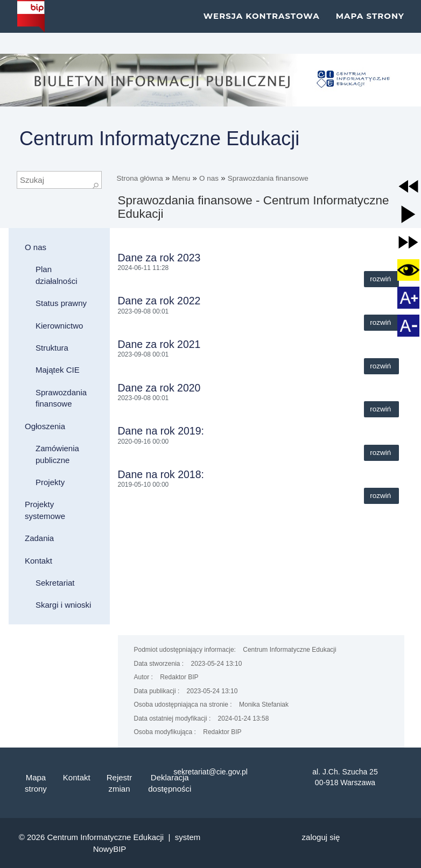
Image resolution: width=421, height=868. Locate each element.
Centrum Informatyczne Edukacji (159, 138)
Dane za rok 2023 (159, 258)
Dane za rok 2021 (159, 344)
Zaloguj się (321, 837)
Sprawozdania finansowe (268, 178)
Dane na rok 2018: (161, 474)
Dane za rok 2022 (159, 301)
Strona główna (140, 178)
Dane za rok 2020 (159, 388)
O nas (209, 178)
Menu (181, 178)
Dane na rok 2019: (161, 431)
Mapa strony (370, 27)
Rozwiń (381, 279)
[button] (408, 186)
